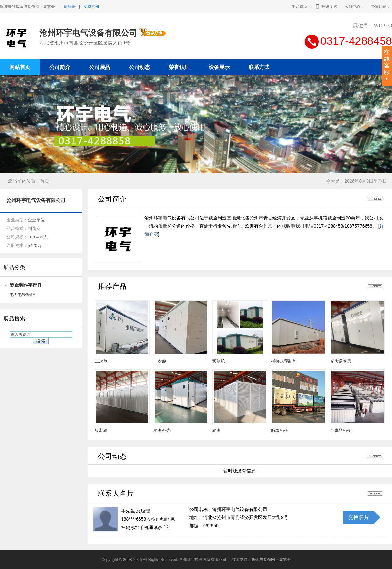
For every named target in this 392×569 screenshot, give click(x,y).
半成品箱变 (341, 430)
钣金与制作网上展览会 (271, 560)
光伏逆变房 (341, 361)
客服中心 (352, 7)
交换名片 (359, 517)
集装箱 (101, 430)
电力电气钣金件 (24, 295)
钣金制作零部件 (26, 285)
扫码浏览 (326, 7)
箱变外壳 (162, 430)
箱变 (217, 430)
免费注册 (91, 7)
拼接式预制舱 (284, 361)
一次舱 (160, 361)
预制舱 (219, 361)
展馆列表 (378, 7)
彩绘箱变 (280, 430)
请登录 (70, 7)
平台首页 (300, 7)
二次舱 (101, 361)
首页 (45, 181)
